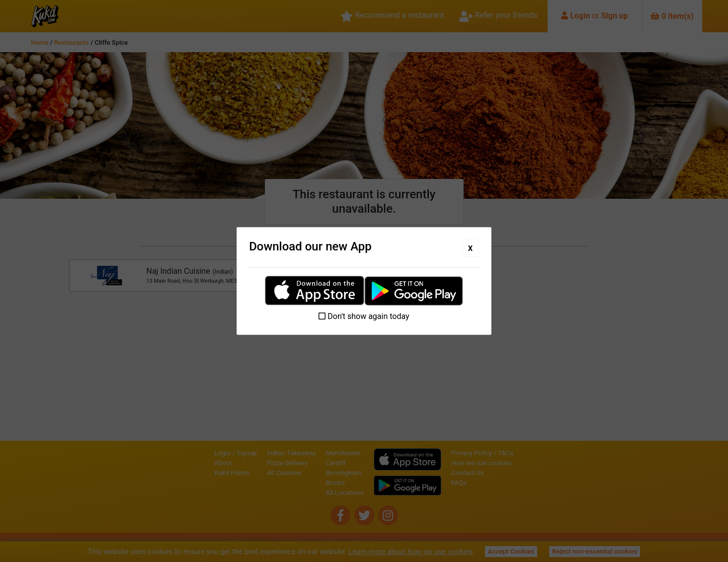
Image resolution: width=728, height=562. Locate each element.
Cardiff (335, 463)
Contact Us (467, 473)
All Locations (345, 493)
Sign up (615, 16)
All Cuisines (284, 473)
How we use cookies (482, 463)
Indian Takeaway (291, 453)
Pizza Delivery (287, 463)
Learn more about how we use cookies (411, 552)
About (223, 463)
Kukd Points (232, 473)
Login (580, 16)
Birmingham (343, 473)
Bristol (335, 483)
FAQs (459, 483)
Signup (247, 453)
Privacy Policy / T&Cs (483, 453)
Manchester (343, 453)
